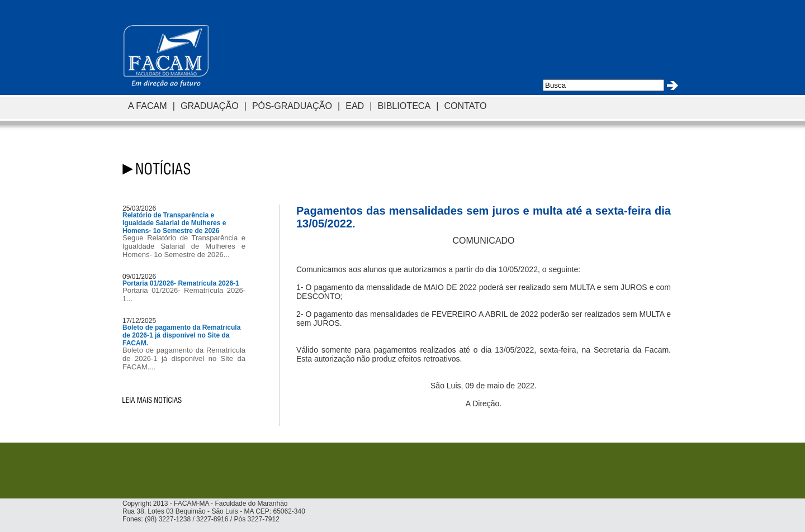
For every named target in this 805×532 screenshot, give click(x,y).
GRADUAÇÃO (210, 106)
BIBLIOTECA (404, 106)
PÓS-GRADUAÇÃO (292, 106)
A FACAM (148, 106)
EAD (355, 106)
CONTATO (465, 106)
